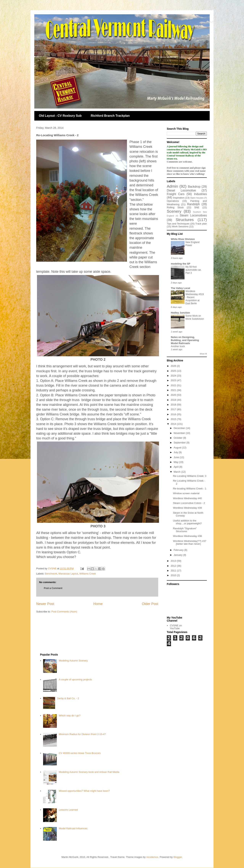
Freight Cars (176, 194)
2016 (174, 414)
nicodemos (152, 857)
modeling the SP (181, 264)
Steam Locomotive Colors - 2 (189, 503)
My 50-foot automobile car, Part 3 (193, 270)
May (176, 462)
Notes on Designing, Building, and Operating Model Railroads (185, 340)
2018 (174, 405)
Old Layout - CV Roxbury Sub (60, 116)
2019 (174, 400)
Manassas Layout (68, 574)
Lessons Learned (68, 810)
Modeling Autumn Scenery (73, 661)
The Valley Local (180, 288)
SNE (197, 207)
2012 (174, 566)
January (178, 555)
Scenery (174, 211)
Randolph (193, 204)
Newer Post (45, 604)
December (180, 428)
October (178, 438)
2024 (174, 376)
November (180, 433)
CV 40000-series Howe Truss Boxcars (80, 753)
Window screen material (186, 493)
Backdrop (194, 187)
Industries (200, 194)
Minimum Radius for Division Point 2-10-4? (82, 734)
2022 (174, 385)
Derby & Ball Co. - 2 (68, 698)
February (179, 550)
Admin (172, 186)
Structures (185, 220)
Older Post (150, 604)
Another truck (178, 346)
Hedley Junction (180, 313)
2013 (174, 561)
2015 (174, 419)
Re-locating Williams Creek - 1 (190, 489)
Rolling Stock (175, 207)
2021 (174, 390)
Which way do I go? (69, 716)
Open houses (197, 198)
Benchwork (51, 574)
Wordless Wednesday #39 (187, 508)
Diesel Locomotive (181, 190)
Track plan (201, 224)
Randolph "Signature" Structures (185, 530)
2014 (174, 424)
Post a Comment (53, 588)
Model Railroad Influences (73, 828)
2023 (174, 380)
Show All (203, 354)
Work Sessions (180, 226)
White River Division (183, 239)
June (177, 457)
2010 (174, 575)
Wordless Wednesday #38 (187, 536)
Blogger (178, 857)
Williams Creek (88, 574)
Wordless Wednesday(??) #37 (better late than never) (189, 543)
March (177, 472)
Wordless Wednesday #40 (187, 498)
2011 (174, 571)
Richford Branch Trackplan (110, 116)
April (177, 467)
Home (98, 604)
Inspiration (179, 198)
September (180, 443)
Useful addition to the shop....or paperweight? (187, 522)
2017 (174, 409)
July (176, 452)
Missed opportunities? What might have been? (84, 791)
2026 (174, 366)
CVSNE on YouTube (176, 627)
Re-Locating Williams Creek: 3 (190, 476)
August (178, 448)
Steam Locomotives (193, 215)
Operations (173, 201)
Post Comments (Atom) (64, 612)
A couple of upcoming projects (75, 679)
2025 (174, 371)
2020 (174, 395)
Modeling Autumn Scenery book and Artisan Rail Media (89, 772)
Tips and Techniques (178, 224)
